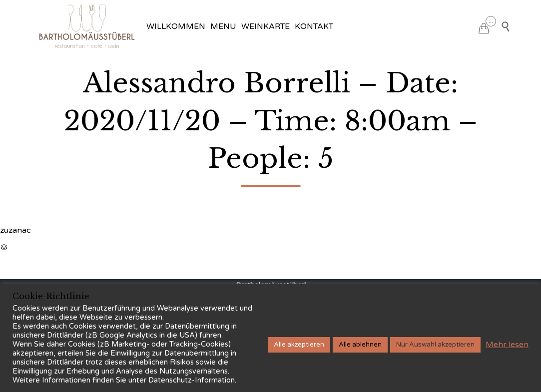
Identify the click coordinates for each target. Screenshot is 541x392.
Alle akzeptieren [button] (299, 345)
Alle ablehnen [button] (360, 345)
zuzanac (15, 230)
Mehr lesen (507, 345)
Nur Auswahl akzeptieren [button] (435, 345)
